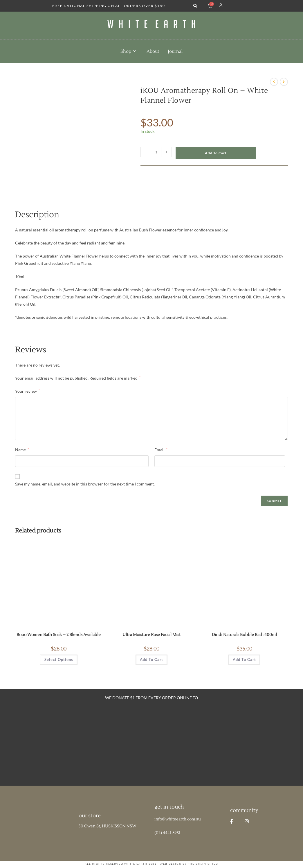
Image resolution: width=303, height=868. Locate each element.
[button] (195, 6)
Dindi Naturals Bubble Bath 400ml (244, 619)
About (153, 51)
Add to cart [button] (151, 644)
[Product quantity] (156, 152)
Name (22, 434)
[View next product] (284, 82)
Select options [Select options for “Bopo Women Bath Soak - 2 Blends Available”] (59, 644)
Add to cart (216, 153)
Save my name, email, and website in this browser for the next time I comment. (85, 468)
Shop (128, 51)
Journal (175, 51)
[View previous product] (274, 82)
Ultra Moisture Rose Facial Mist (151, 619)
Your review (27, 375)
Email (161, 434)
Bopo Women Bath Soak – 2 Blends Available (59, 619)
